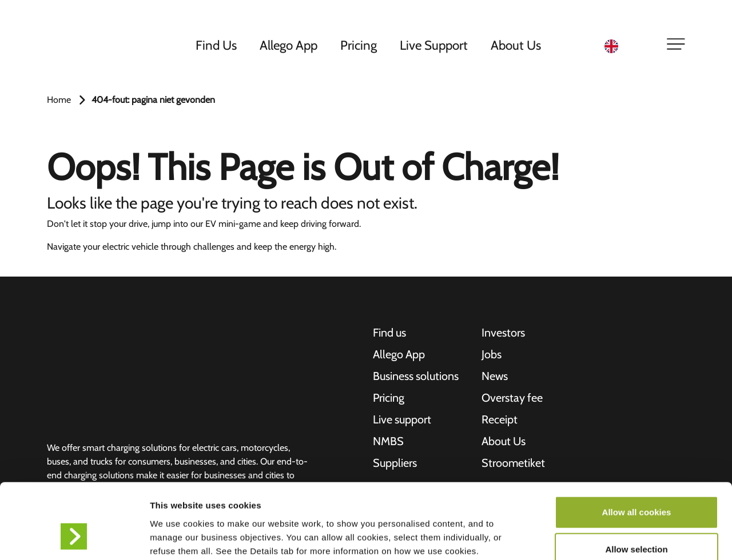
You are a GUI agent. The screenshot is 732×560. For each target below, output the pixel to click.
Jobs (492, 355)
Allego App (289, 45)
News (495, 377)
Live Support (434, 45)
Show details (600, 537)
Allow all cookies (637, 447)
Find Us (217, 45)
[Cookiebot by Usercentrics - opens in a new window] (74, 538)
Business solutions (416, 377)
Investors (503, 333)
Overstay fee (512, 398)
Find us (390, 333)
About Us (516, 45)
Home (59, 100)
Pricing (359, 45)
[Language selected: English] (628, 46)
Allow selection (636, 485)
